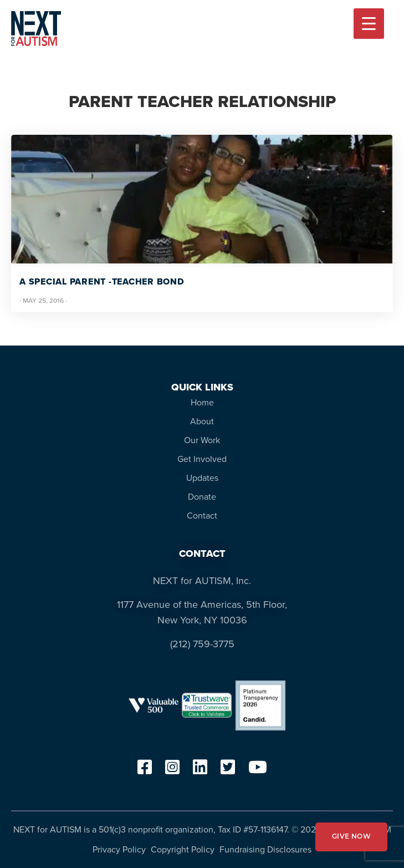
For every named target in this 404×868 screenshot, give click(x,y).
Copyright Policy (183, 849)
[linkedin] (200, 771)
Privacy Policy (119, 849)
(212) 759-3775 (202, 644)
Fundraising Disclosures (265, 849)
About (202, 421)
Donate (202, 497)
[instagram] (172, 771)
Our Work (202, 440)
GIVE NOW (351, 837)
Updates (202, 478)
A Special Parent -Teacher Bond (102, 281)
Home (202, 402)
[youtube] (258, 771)
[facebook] (145, 771)
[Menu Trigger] (369, 24)
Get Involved (202, 459)
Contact (202, 516)
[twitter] (228, 771)
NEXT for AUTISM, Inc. (202, 581)
